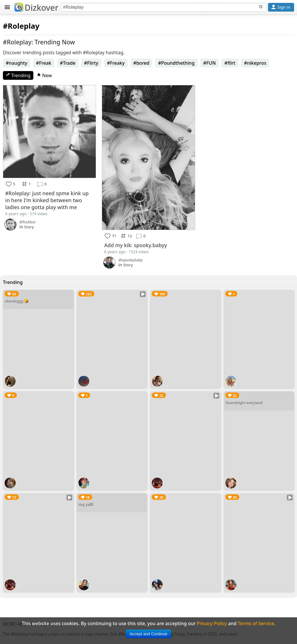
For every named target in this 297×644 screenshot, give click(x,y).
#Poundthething (176, 63)
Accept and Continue (148, 634)
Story (29, 227)
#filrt (230, 63)
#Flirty (91, 63)
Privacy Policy (212, 623)
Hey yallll (85, 504)
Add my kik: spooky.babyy (136, 245)
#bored (142, 63)
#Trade (68, 63)
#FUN (210, 63)
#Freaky (116, 63)
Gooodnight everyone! (244, 402)
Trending (18, 75)
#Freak (44, 63)
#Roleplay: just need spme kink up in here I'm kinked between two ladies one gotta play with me (47, 200)
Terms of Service (256, 623)
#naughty (17, 63)
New (44, 75)
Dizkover (36, 8)
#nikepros (255, 63)
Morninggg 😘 (16, 301)
